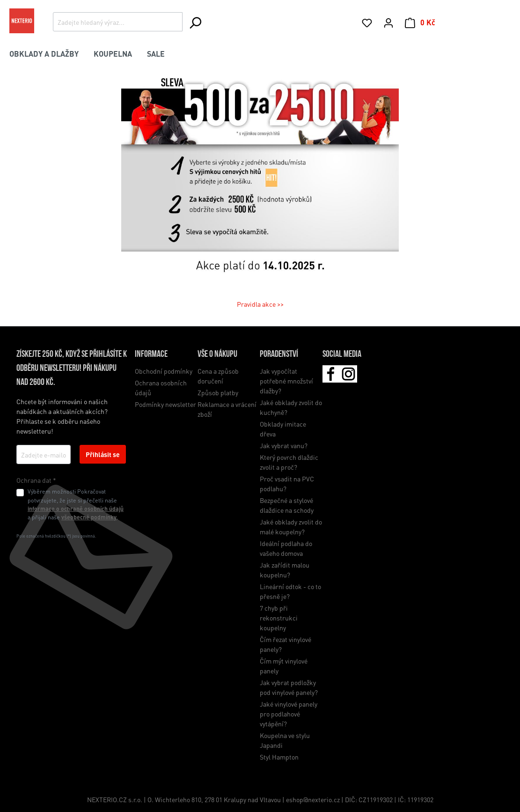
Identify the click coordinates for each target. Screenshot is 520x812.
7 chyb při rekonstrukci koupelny (279, 618)
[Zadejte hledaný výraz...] (118, 22)
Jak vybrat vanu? (284, 445)
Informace (151, 354)
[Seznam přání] (367, 22)
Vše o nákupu (217, 354)
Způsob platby (218, 392)
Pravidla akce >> (260, 304)
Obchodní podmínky (164, 371)
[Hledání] (195, 22)
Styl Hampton (279, 757)
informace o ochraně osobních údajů (76, 509)
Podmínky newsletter (165, 404)
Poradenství (279, 354)
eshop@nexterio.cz (314, 799)
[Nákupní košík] (420, 22)
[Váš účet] (388, 22)
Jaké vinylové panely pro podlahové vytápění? (289, 714)
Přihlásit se (103, 454)
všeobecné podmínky (89, 517)
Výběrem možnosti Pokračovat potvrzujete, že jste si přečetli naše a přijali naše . (76, 504)
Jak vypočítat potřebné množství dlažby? (286, 381)
